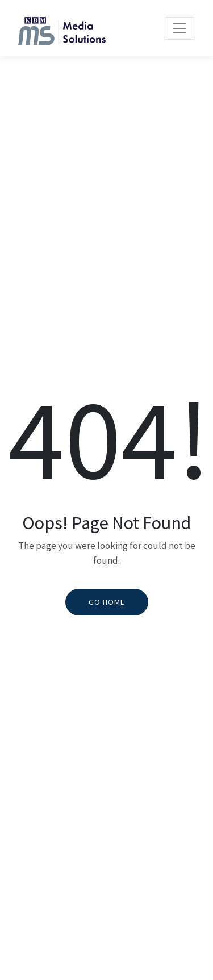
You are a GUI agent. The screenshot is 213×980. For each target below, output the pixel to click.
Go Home (107, 602)
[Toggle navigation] (179, 28)
